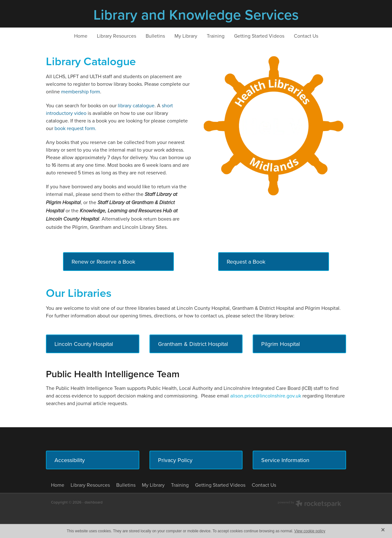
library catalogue (136, 105)
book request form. (75, 128)
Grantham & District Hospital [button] (193, 344)
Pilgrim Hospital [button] (281, 344)
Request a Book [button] (246, 262)
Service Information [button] (285, 460)
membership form (81, 91)
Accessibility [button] (70, 460)
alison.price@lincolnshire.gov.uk (266, 396)
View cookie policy (310, 531)
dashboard (94, 502)
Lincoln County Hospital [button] (84, 344)
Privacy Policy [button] (175, 460)
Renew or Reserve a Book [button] (103, 262)
